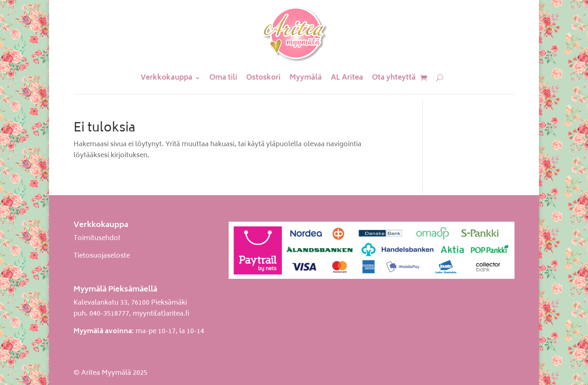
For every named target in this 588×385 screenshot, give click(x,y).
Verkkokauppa (166, 78)
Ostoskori (263, 78)
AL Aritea (347, 78)
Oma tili (223, 78)
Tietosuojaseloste (102, 256)
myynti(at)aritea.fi (161, 314)
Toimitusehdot (97, 238)
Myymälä (306, 78)
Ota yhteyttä (394, 78)
